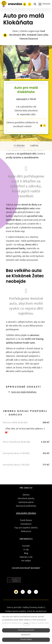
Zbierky (26, 495)
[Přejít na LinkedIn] (36, 592)
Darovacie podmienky (26, 506)
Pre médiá (26, 561)
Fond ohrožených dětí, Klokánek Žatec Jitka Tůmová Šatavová (29, 35)
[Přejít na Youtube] (29, 592)
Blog (26, 553)
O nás (26, 550)
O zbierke (19, 146)
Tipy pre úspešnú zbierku (26, 528)
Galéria (34, 146)
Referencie (26, 532)
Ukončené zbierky (26, 499)
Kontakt (26, 546)
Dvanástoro (26, 524)
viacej (26, 623)
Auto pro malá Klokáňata (24, 392)
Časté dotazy (26, 520)
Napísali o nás (26, 557)
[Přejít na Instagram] (23, 592)
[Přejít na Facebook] (16, 592)
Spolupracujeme (26, 502)
